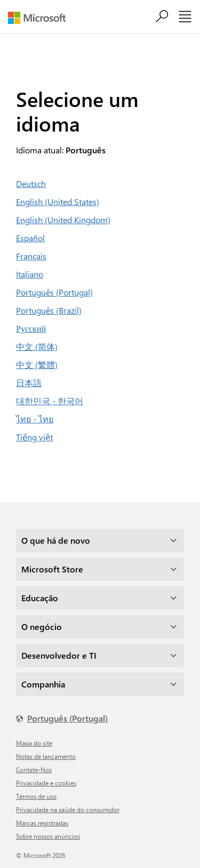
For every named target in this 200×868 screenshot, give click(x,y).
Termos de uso (36, 796)
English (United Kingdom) (63, 220)
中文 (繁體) (37, 365)
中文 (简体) (37, 346)
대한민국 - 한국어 (50, 401)
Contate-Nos (34, 769)
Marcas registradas (42, 823)
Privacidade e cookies (46, 783)
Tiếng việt (34, 437)
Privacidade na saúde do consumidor (68, 809)
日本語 (29, 383)
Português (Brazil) (49, 310)
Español (30, 238)
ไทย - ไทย (35, 419)
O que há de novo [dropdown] (56, 540)
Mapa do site (34, 743)
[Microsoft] (41, 18)
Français (31, 256)
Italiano (30, 274)
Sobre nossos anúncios (48, 836)
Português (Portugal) (54, 292)
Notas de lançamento (46, 756)
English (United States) (58, 202)
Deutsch (31, 183)
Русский (31, 328)
